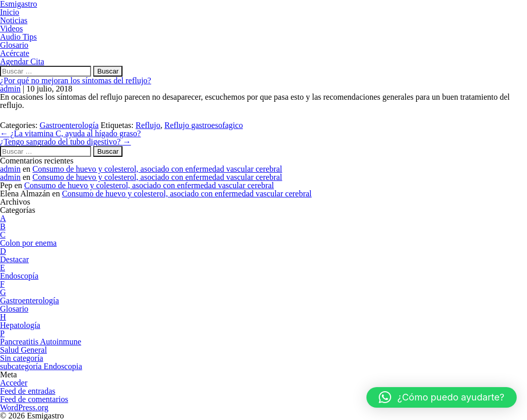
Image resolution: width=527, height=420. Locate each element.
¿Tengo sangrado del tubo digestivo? (65, 142)
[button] (442, 397)
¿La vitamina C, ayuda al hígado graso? (71, 133)
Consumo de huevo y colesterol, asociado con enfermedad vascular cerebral (157, 169)
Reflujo (148, 125)
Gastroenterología (69, 125)
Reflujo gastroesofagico (203, 125)
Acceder (14, 383)
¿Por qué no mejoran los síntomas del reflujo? (76, 80)
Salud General (23, 350)
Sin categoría (22, 358)
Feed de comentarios (34, 399)
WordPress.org (24, 407)
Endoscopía (19, 276)
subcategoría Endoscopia (41, 366)
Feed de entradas (28, 391)
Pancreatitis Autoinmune (41, 342)
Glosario (14, 309)
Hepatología (20, 325)
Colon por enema (28, 243)
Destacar (14, 259)
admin (10, 89)
